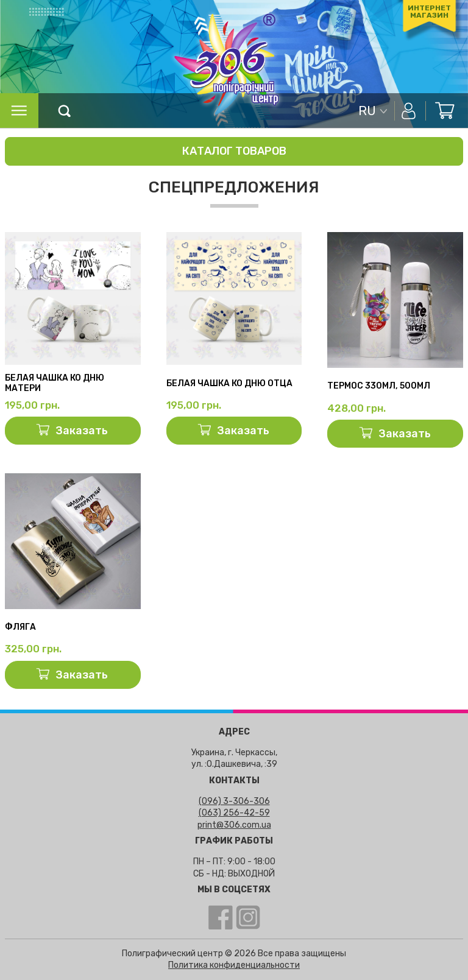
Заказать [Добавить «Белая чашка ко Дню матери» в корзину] (82, 431)
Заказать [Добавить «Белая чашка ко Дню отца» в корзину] (243, 431)
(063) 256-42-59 (234, 813)
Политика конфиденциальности (234, 965)
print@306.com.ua (234, 825)
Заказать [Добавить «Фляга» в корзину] (82, 675)
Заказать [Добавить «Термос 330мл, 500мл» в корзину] (405, 434)
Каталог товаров (234, 151)
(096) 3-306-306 (234, 801)
